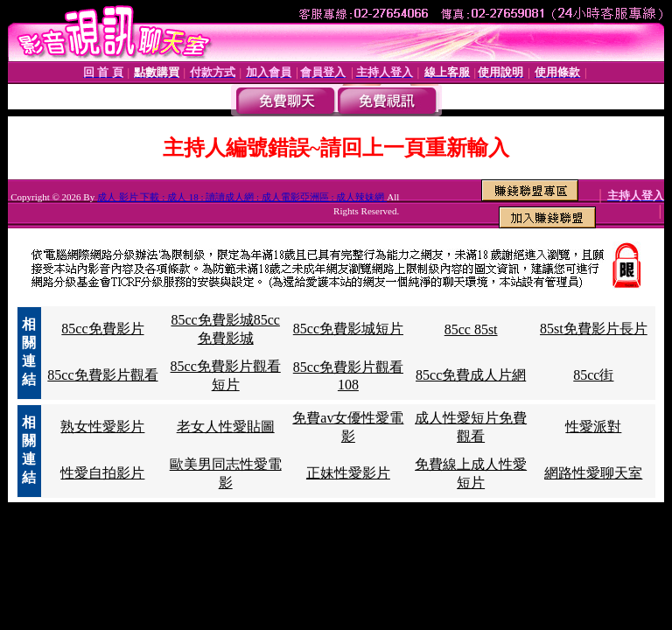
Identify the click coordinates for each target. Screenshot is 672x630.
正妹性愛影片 (348, 473)
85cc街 (593, 375)
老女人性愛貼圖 (226, 427)
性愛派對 (593, 427)
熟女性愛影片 (102, 427)
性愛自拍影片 (102, 473)
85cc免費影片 (102, 329)
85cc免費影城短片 (348, 329)
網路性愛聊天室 (593, 473)
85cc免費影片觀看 (102, 375)
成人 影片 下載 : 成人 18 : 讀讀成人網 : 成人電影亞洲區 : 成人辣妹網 (242, 197)
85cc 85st (471, 329)
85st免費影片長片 (594, 329)
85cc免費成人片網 (471, 375)
